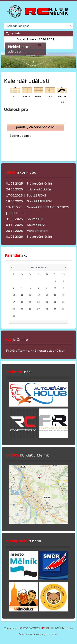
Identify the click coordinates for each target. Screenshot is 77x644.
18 (22, 302)
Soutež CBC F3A (39, 207)
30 (63, 309)
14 (47, 295)
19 (30, 302)
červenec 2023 (38, 267)
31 (14, 316)
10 (14, 295)
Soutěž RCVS (36, 196)
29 (55, 309)
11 (22, 295)
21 (47, 302)
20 (38, 302)
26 (30, 309)
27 (38, 309)
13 (38, 295)
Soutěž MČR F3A (40, 201)
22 (55, 302)
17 (14, 302)
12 (30, 295)
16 (63, 295)
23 (63, 302)
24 (14, 309)
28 (47, 309)
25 (22, 309)
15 (55, 295)
